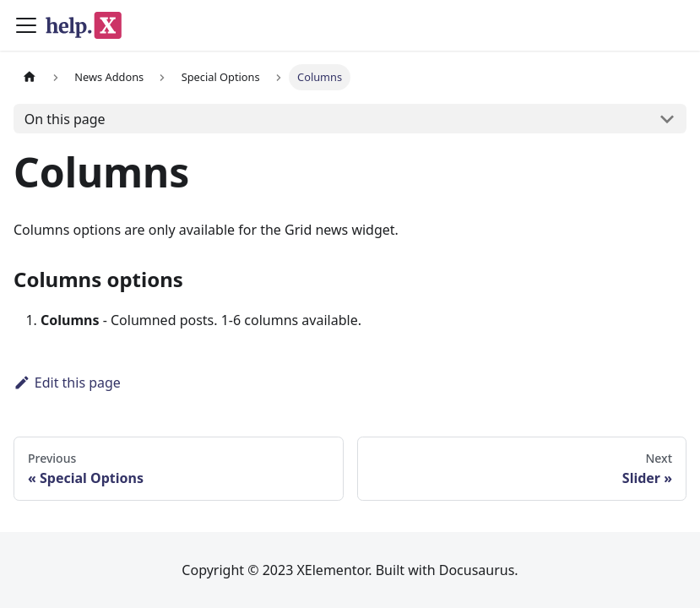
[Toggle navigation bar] (26, 25)
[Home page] (30, 77)
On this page (65, 119)
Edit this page (67, 383)
